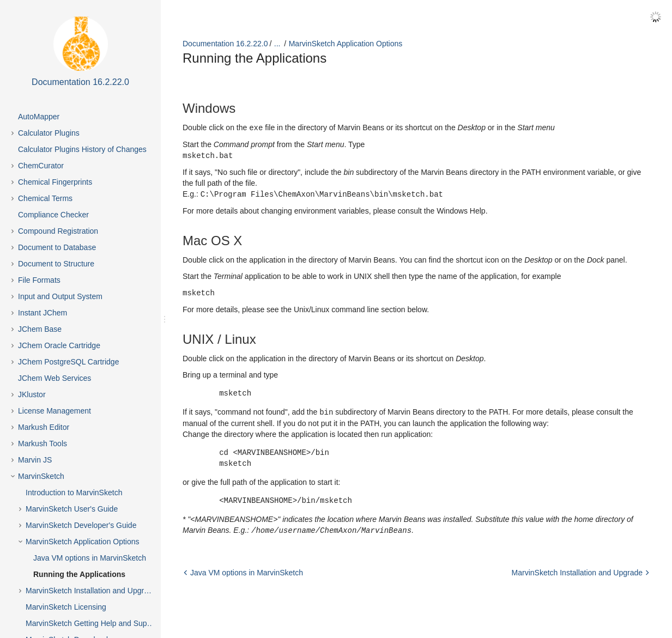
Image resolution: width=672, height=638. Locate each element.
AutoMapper (39, 117)
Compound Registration (58, 231)
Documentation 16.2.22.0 (225, 44)
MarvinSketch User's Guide (72, 509)
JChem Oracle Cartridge (59, 345)
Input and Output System (60, 296)
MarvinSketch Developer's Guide (81, 525)
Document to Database (57, 247)
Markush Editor (44, 427)
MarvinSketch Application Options (83, 542)
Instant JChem (43, 313)
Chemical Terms (45, 198)
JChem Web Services (55, 378)
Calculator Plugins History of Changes (82, 149)
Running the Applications (79, 574)
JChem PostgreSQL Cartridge (68, 362)
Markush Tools (43, 443)
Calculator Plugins (49, 133)
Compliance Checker (53, 215)
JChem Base (40, 329)
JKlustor (32, 394)
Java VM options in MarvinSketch (90, 558)
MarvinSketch (41, 476)
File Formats (39, 280)
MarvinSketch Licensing (66, 607)
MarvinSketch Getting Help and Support (93, 623)
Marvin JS (35, 460)
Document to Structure (56, 264)
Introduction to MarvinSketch (74, 493)
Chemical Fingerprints (55, 182)
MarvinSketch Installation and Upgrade (91, 591)
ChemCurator (41, 166)
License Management (55, 411)
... (277, 44)
